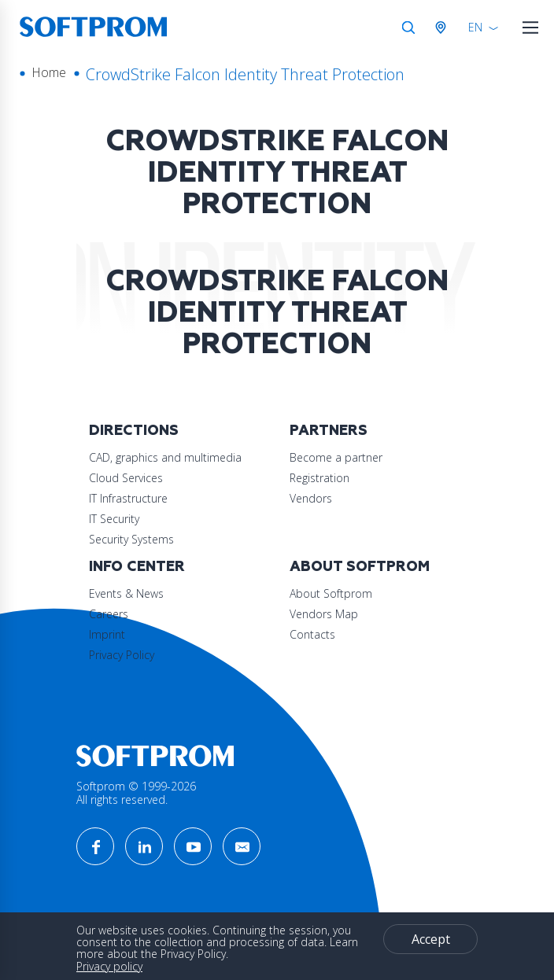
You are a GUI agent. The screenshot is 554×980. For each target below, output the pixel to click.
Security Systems (131, 539)
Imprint (107, 634)
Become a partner (336, 457)
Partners (329, 431)
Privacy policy (109, 966)
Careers (109, 614)
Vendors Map (324, 614)
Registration (319, 478)
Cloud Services (126, 478)
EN (475, 27)
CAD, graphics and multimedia (165, 457)
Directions (134, 431)
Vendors (311, 498)
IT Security (114, 519)
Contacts (312, 634)
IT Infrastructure (128, 498)
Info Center (137, 567)
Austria (444, 28)
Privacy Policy (122, 655)
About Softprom (360, 567)
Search (408, 28)
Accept (431, 939)
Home (49, 72)
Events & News (126, 593)
